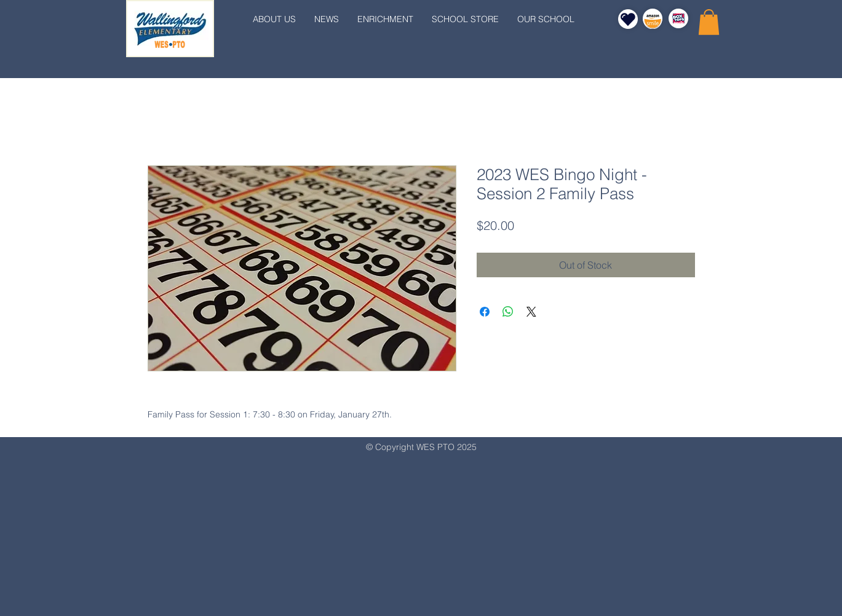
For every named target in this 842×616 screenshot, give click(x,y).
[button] (709, 22)
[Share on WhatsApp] (508, 312)
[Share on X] (531, 312)
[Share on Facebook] (485, 312)
